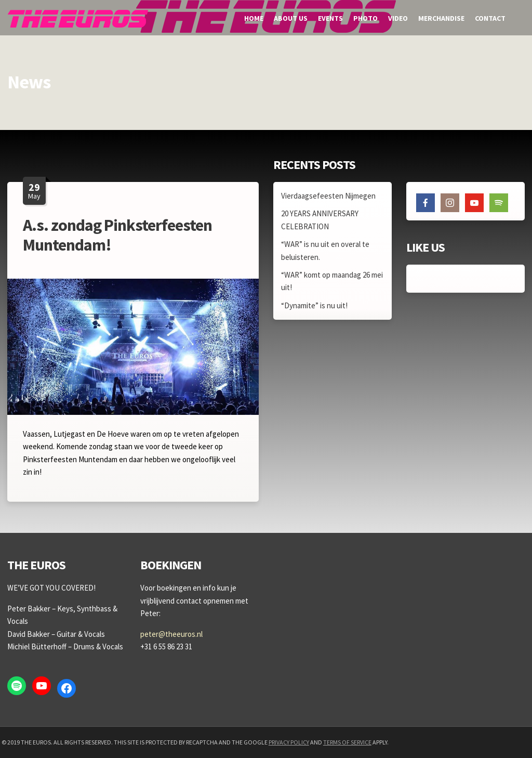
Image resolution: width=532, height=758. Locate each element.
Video (398, 18)
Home (254, 18)
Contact (490, 18)
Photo (365, 18)
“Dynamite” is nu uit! (314, 305)
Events (330, 18)
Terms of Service (347, 742)
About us (291, 18)
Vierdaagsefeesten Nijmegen (328, 196)
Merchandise (441, 18)
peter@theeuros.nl (171, 634)
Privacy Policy (289, 742)
